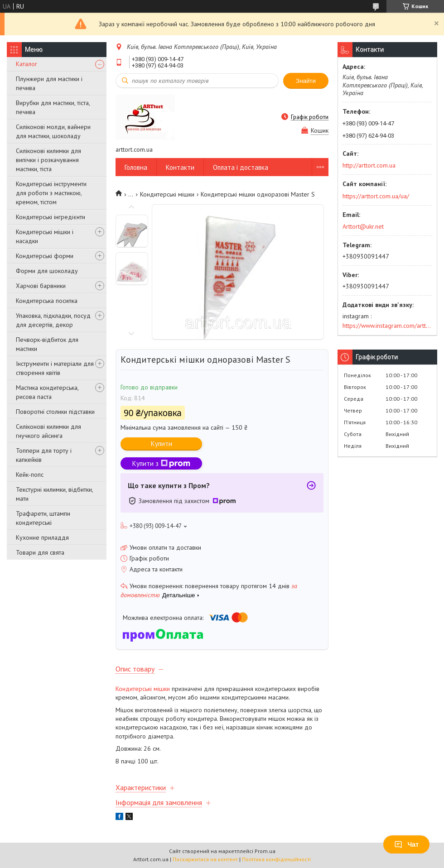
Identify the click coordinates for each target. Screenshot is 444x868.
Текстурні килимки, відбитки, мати (54, 494)
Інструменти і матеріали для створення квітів (55, 368)
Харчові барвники (41, 286)
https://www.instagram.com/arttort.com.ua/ (387, 326)
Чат (406, 844)
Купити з (161, 463)
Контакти (180, 167)
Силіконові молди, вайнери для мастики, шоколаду (53, 131)
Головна (136, 167)
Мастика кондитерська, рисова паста (47, 392)
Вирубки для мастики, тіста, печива (53, 107)
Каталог (27, 64)
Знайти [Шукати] (306, 81)
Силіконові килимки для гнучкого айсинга (48, 431)
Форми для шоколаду (47, 271)
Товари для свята (40, 552)
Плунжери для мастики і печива (49, 83)
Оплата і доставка (241, 167)
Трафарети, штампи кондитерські (43, 518)
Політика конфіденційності (276, 859)
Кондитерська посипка (47, 301)
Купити (162, 444)
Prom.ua (265, 851)
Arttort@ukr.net (363, 226)
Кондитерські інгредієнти (51, 217)
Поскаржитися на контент (205, 859)
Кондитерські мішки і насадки (45, 236)
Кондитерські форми (45, 256)
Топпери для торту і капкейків (44, 455)
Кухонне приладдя (42, 537)
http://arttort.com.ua (369, 165)
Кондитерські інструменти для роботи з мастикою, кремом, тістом (51, 193)
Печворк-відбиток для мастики (47, 344)
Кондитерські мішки (167, 194)
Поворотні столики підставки (55, 412)
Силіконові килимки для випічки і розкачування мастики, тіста (48, 160)
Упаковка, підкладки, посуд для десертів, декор (53, 320)
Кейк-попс (30, 475)
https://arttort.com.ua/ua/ (376, 196)
